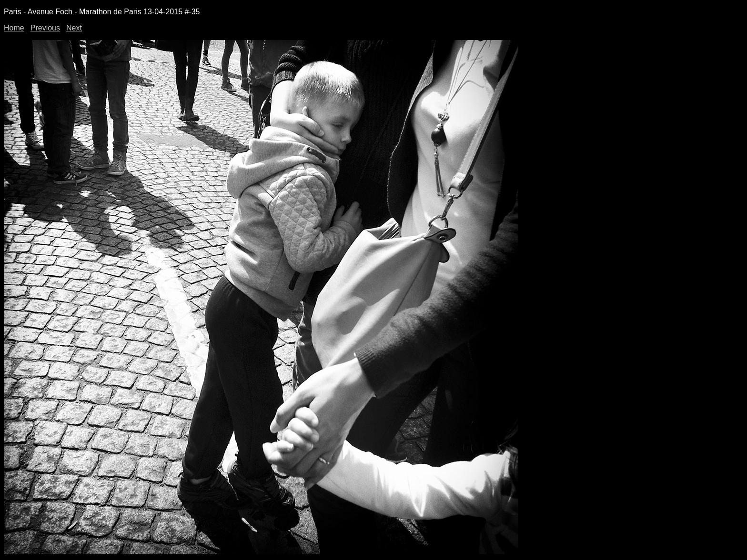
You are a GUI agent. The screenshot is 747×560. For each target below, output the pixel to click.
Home (14, 28)
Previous (45, 28)
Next (74, 28)
